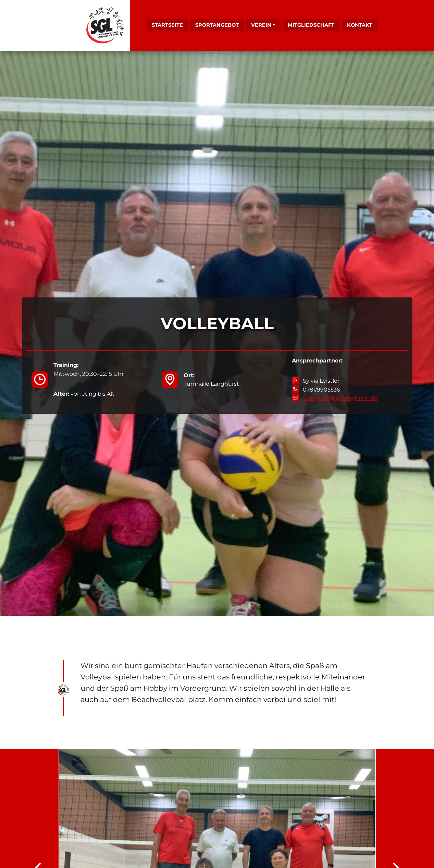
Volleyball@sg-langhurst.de (340, 398)
